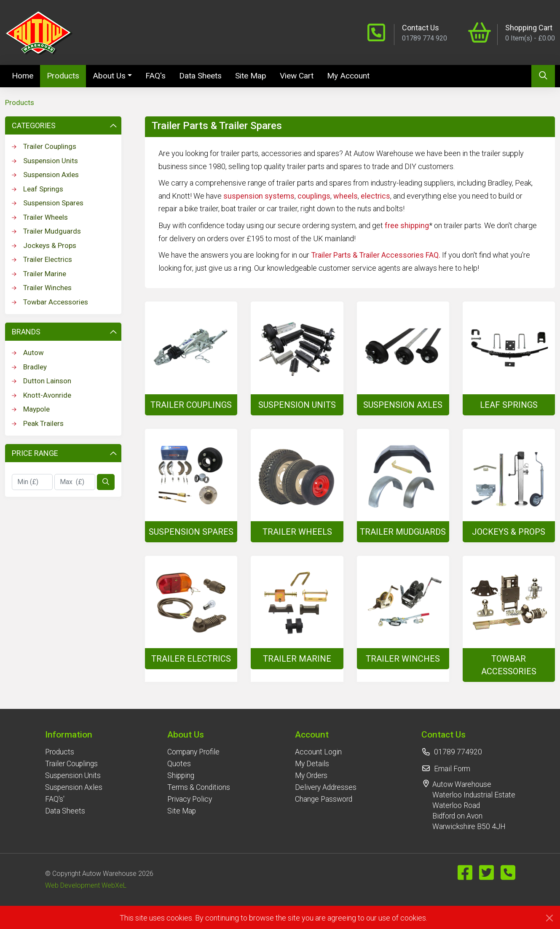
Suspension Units (45, 161)
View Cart (297, 76)
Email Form (452, 769)
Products (63, 76)
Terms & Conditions (199, 787)
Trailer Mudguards (46, 231)
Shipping (181, 776)
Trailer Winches (42, 288)
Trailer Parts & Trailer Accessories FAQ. (376, 255)
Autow (28, 353)
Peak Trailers (38, 423)
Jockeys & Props (44, 245)
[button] (74, 734)
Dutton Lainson (42, 381)
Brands (64, 332)
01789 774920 (458, 752)
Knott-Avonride (42, 395)
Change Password (324, 799)
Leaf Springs (38, 189)
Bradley (29, 367)
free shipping (407, 225)
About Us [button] (109, 76)
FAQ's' (55, 799)
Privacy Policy (190, 799)
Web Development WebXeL (86, 885)
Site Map (251, 76)
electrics (375, 196)
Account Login (318, 752)
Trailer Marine (39, 274)
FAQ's (155, 76)
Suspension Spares (48, 203)
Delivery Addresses (326, 787)
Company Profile (193, 752)
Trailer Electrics (42, 259)
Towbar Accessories (50, 302)
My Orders (311, 776)
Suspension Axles (45, 175)
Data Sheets (200, 76)
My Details (312, 764)
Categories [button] (64, 125)
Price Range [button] (64, 453)
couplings (314, 196)
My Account (348, 76)
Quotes (179, 764)
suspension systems (259, 196)
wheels (346, 196)
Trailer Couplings (44, 146)
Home (26, 75)
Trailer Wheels (40, 217)
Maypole (31, 409)
